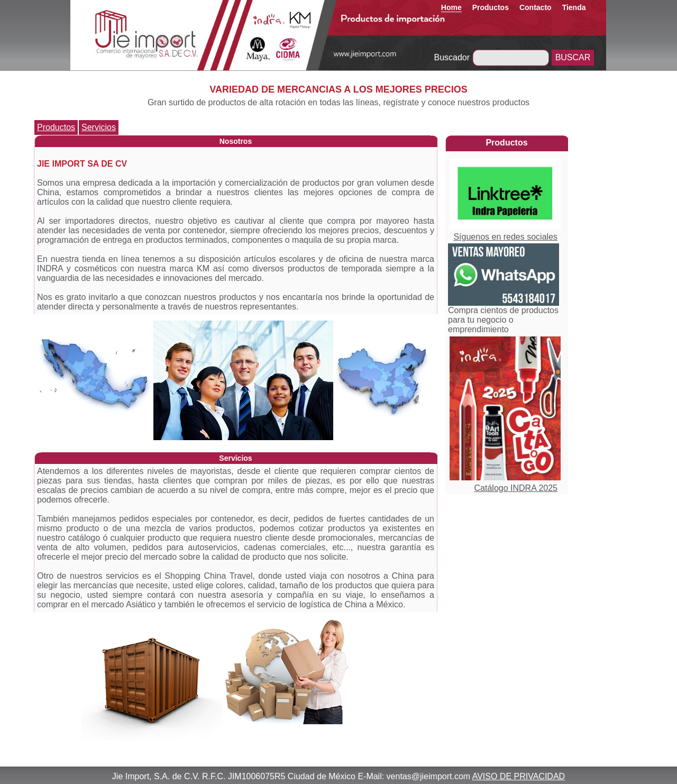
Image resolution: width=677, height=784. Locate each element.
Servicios (99, 127)
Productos (491, 7)
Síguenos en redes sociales (505, 237)
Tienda (574, 7)
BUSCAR (573, 57)
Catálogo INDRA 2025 (516, 488)
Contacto (536, 7)
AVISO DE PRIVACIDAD (519, 776)
